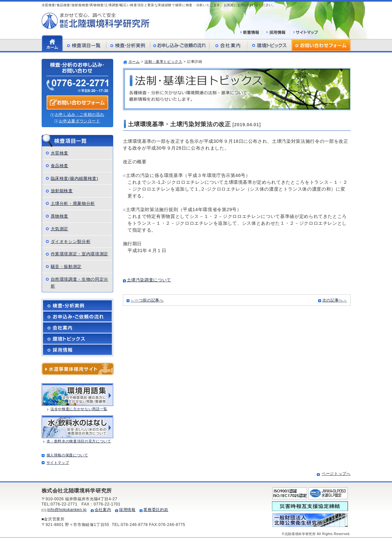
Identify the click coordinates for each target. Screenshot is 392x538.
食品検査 (60, 166)
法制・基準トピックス (163, 61)
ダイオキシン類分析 (71, 242)
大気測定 (60, 229)
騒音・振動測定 (66, 267)
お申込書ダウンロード (80, 121)
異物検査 (60, 216)
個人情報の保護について (67, 455)
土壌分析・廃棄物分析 (73, 203)
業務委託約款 (156, 510)
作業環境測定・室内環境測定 (80, 254)
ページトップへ (336, 474)
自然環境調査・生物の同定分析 (80, 283)
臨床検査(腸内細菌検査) (74, 178)
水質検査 (60, 153)
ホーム (134, 61)
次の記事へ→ (335, 300)
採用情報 (127, 510)
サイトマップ (58, 463)
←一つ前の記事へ (147, 300)
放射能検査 (62, 191)
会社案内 (103, 510)
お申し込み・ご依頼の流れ (80, 114)
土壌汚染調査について (149, 280)
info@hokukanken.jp (67, 510)
